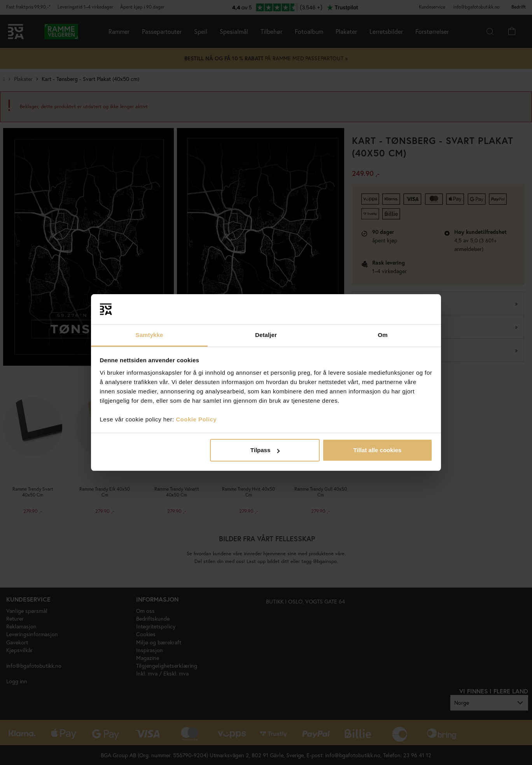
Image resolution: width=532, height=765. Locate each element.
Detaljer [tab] (266, 335)
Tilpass (265, 450)
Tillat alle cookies (377, 450)
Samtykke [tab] (150, 335)
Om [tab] (382, 335)
